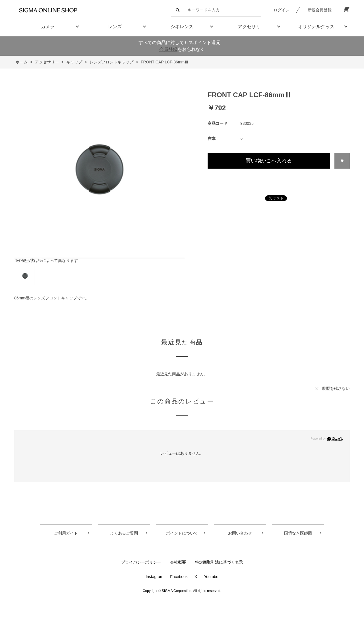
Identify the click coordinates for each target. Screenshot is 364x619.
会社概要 (178, 562)
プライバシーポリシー (141, 562)
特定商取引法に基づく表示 (219, 562)
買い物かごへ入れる (269, 161)
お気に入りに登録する (342, 161)
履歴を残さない (336, 388)
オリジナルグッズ (316, 27)
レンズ (115, 27)
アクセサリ (249, 27)
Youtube (211, 577)
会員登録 (168, 49)
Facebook (179, 577)
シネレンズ (182, 27)
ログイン (282, 10)
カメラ (48, 27)
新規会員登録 (320, 10)
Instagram (154, 577)
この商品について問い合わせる (279, 179)
